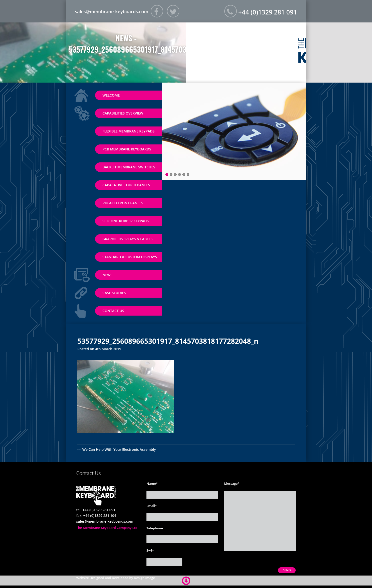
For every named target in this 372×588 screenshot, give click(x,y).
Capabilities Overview (123, 113)
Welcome (111, 95)
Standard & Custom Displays (130, 257)
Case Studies (114, 293)
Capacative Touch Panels (126, 185)
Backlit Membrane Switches (129, 167)
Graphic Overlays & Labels (127, 239)
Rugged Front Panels (123, 203)
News (108, 275)
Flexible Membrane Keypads (128, 131)
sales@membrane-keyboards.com (112, 11)
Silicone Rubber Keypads (126, 221)
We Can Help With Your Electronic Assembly (119, 449)
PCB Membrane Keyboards (127, 149)
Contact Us (113, 311)
